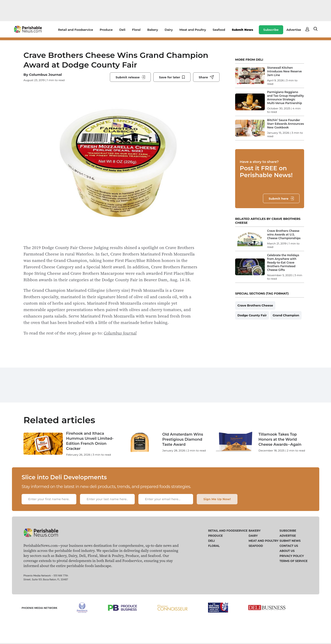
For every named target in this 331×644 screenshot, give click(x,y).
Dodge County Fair (252, 315)
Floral (136, 30)
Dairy (169, 30)
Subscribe (271, 30)
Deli (122, 30)
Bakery (153, 30)
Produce (106, 30)
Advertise (294, 30)
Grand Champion (286, 315)
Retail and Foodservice (76, 30)
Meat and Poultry (193, 30)
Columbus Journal (45, 75)
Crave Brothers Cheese (255, 305)
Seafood (219, 30)
